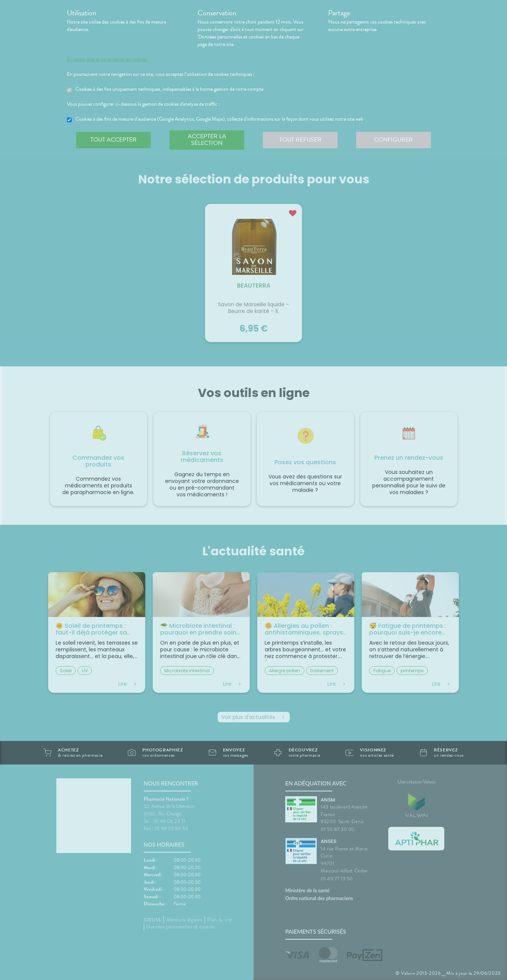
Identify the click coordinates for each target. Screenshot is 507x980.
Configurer (394, 140)
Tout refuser (300, 140)
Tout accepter (113, 140)
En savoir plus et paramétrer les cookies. (107, 59)
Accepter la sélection (207, 140)
